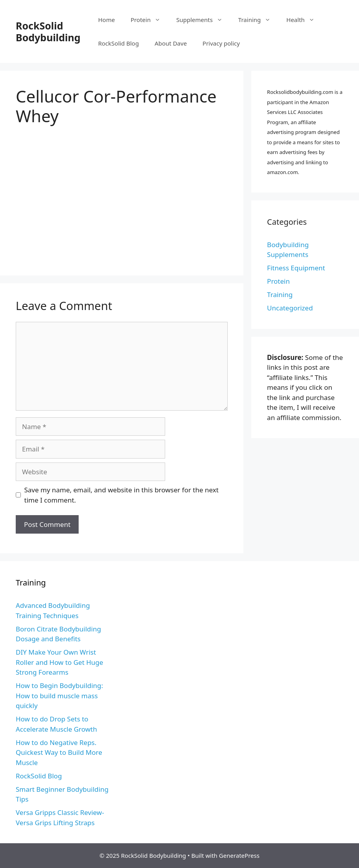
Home (106, 20)
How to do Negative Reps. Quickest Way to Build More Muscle (59, 752)
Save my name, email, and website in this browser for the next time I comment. (122, 495)
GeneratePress (239, 855)
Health (304, 20)
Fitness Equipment (296, 268)
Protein (149, 20)
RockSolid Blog (118, 43)
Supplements (203, 20)
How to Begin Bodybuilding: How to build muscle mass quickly (59, 696)
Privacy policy (221, 43)
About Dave (171, 43)
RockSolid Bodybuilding (48, 31)
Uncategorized (290, 308)
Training (258, 20)
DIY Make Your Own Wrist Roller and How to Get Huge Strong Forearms (59, 662)
